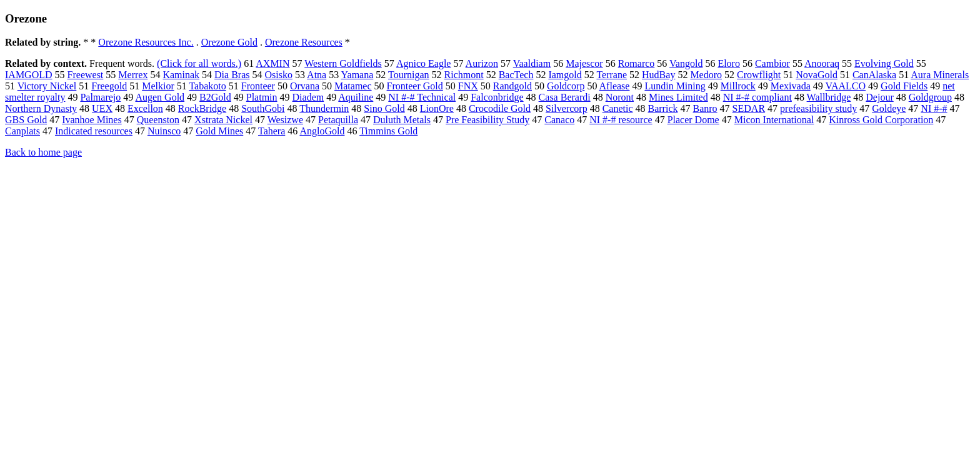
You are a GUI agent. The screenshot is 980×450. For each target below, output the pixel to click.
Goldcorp (566, 86)
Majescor (584, 63)
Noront (620, 97)
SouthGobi (263, 108)
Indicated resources (94, 131)
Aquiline (356, 97)
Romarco (637, 63)
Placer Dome (693, 120)
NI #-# (934, 108)
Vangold (686, 63)
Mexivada (791, 86)
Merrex (133, 75)
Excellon (145, 108)
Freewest (86, 75)
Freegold (109, 86)
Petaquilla (338, 120)
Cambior (772, 63)
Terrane (612, 75)
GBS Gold (26, 120)
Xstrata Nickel (223, 120)
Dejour (879, 97)
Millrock (738, 86)
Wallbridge (829, 97)
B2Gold (215, 97)
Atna (317, 75)
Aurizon (482, 63)
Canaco (559, 120)
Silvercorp (567, 108)
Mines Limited (678, 97)
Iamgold (565, 75)
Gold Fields (904, 86)
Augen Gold (160, 97)
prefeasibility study (818, 108)
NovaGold (817, 75)
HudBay (658, 75)
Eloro (729, 63)
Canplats (22, 131)
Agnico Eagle (424, 63)
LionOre (437, 108)
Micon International (774, 120)
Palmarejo (100, 97)
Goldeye (889, 108)
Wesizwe (285, 120)
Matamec (353, 86)
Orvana (305, 86)
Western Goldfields (343, 63)
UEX (102, 108)
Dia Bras (232, 75)
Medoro (706, 75)
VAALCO (845, 86)
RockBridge (202, 108)
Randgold (512, 86)
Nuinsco (164, 131)
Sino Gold (384, 108)
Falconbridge (497, 97)
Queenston (158, 120)
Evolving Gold (884, 63)
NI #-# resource (621, 120)
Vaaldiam (532, 63)
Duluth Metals (402, 120)
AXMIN (272, 63)
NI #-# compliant (757, 97)
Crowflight (759, 75)
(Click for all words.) (199, 63)
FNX (468, 86)
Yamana (357, 75)
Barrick (663, 108)
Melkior (158, 86)
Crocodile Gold (500, 108)
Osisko (279, 75)
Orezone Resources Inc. (146, 42)
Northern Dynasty (41, 108)
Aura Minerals (940, 75)
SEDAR (749, 108)
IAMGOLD (29, 75)
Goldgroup (930, 97)
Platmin (262, 97)
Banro (705, 108)
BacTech (516, 75)
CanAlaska (874, 75)
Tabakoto (207, 86)
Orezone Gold (229, 42)
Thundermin (324, 108)
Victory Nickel (47, 86)
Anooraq (822, 63)
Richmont (464, 75)
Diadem (308, 97)
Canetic (618, 108)
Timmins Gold (388, 131)
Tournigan (409, 75)
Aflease (615, 86)
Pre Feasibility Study (487, 120)
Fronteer (258, 86)
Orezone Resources (304, 42)
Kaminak (181, 75)
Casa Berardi (565, 97)
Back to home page (43, 152)
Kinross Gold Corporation (881, 120)
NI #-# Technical (422, 97)
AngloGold (322, 131)
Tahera (272, 131)
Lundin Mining (675, 86)
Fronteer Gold (415, 86)
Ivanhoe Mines (92, 120)
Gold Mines (219, 131)
